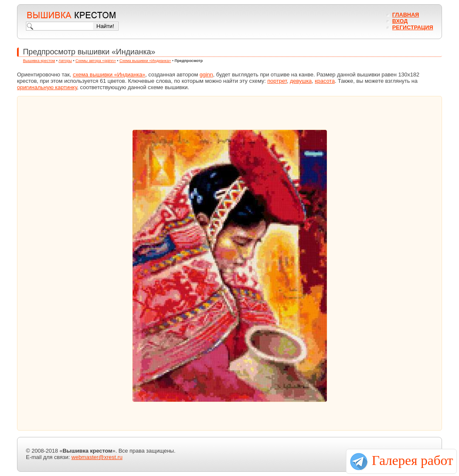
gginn (206, 75)
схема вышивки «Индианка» (109, 75)
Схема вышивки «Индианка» (145, 61)
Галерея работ (412, 460)
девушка (301, 81)
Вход (400, 21)
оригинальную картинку (47, 87)
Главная (406, 15)
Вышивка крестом (39, 61)
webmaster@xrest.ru (97, 457)
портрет (277, 81)
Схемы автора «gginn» (96, 61)
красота (325, 81)
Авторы (65, 61)
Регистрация (413, 27)
